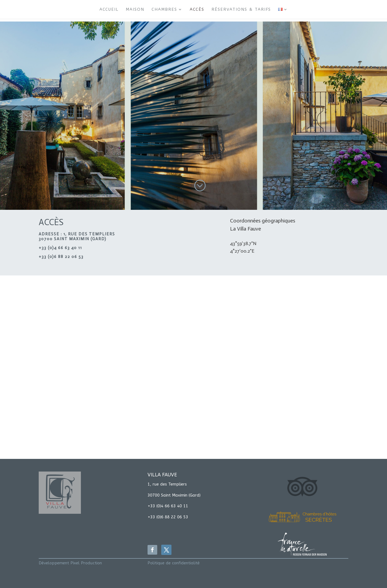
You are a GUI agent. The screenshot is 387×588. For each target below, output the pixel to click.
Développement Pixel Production (70, 563)
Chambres (164, 10)
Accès (197, 10)
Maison (135, 10)
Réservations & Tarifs (241, 10)
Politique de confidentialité (174, 563)
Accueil (109, 10)
